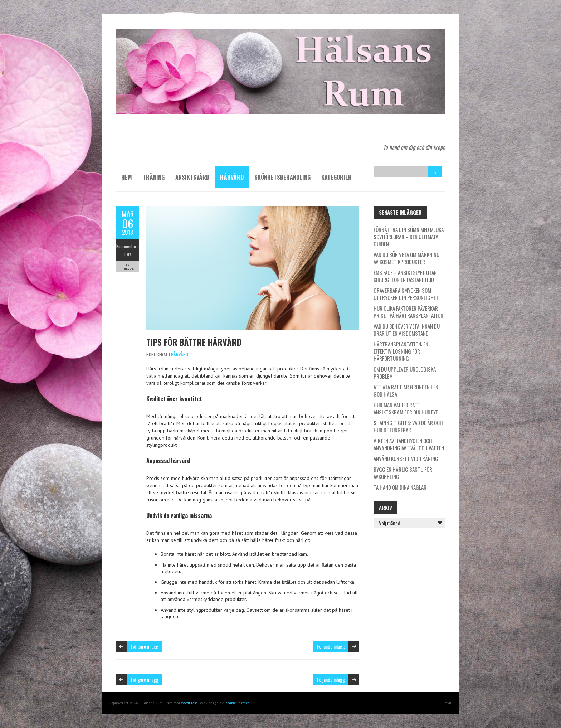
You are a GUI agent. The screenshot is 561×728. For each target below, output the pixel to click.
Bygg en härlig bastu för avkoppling (403, 473)
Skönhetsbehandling (282, 177)
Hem (127, 177)
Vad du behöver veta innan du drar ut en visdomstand (407, 330)
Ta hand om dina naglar (400, 487)
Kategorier (336, 177)
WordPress (189, 703)
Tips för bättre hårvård (194, 342)
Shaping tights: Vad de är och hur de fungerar (408, 426)
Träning (154, 177)
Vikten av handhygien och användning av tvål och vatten (409, 444)
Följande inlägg (331, 646)
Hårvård (232, 177)
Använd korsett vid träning (406, 458)
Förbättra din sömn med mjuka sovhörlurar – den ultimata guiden (409, 237)
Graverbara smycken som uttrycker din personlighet (406, 294)
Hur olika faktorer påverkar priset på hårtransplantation (408, 312)
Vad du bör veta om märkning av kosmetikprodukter (407, 258)
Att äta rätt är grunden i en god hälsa (406, 390)
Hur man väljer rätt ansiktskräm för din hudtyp (406, 408)
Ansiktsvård (192, 177)
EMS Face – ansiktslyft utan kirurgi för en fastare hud (405, 276)
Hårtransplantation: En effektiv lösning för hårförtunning (401, 351)
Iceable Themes (237, 703)
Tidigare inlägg (144, 646)
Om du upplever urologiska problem (405, 373)
